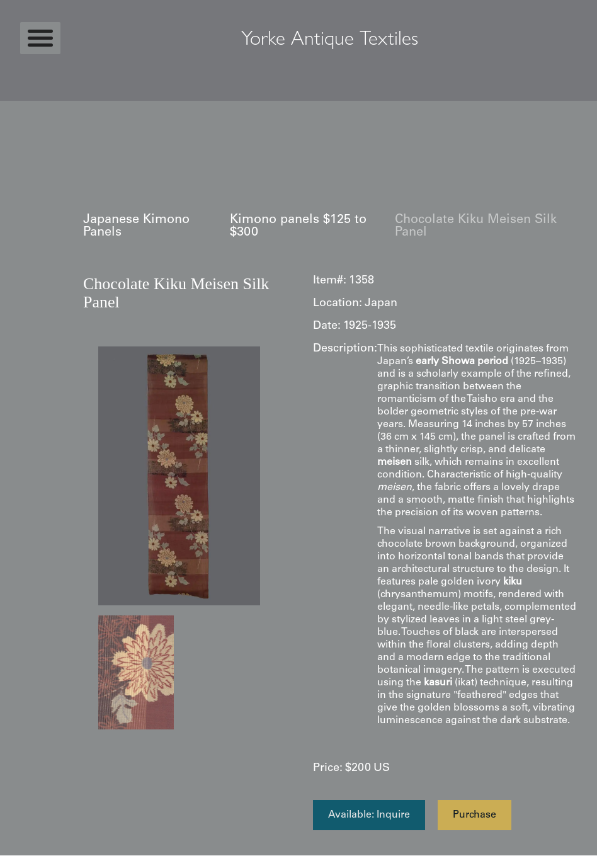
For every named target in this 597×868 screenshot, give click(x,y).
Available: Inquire (369, 815)
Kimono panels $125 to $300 (298, 227)
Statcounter (25, 862)
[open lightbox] (179, 476)
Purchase (475, 815)
